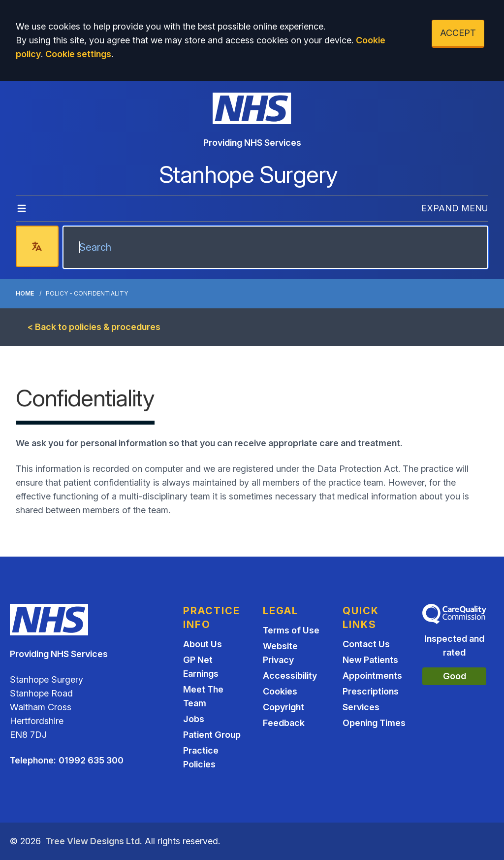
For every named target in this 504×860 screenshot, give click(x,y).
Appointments (372, 676)
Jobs (194, 719)
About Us (203, 644)
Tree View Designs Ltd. (94, 841)
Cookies (280, 691)
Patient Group (212, 735)
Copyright (283, 707)
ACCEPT (458, 33)
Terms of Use (291, 630)
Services (361, 707)
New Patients (370, 660)
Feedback (284, 723)
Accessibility (290, 676)
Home (25, 293)
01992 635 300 (91, 760)
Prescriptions (371, 691)
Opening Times (374, 723)
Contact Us (366, 644)
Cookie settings (78, 54)
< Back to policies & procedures (94, 327)
